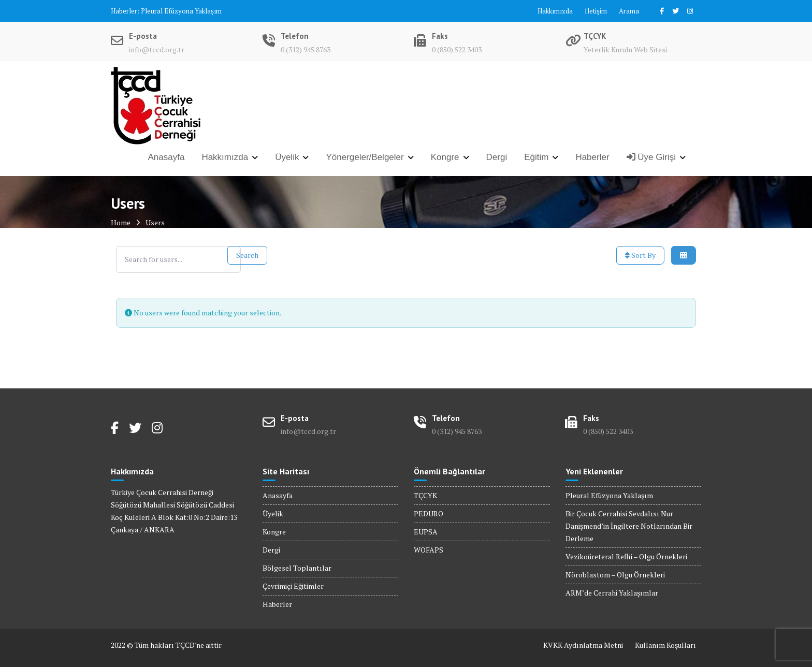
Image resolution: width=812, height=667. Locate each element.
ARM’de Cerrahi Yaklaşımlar (612, 593)
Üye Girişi (651, 157)
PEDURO (429, 513)
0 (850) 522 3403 (457, 49)
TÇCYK (425, 495)
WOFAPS (429, 550)
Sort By (640, 255)
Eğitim (536, 157)
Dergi (497, 157)
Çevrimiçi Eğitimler (293, 586)
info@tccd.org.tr (157, 49)
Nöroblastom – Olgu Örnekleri (615, 575)
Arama (629, 11)
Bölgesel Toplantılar (297, 568)
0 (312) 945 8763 (306, 49)
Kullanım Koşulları (665, 645)
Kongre (445, 157)
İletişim (596, 11)
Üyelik (287, 157)
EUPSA (426, 532)
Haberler (592, 157)
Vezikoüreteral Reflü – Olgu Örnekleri (626, 556)
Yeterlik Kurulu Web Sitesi (625, 49)
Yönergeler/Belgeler (365, 157)
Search (247, 255)
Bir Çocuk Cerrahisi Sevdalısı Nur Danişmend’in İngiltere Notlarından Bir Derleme (629, 526)
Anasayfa (166, 157)
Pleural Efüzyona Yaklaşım (181, 11)
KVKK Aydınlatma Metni (583, 645)
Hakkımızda (555, 11)
